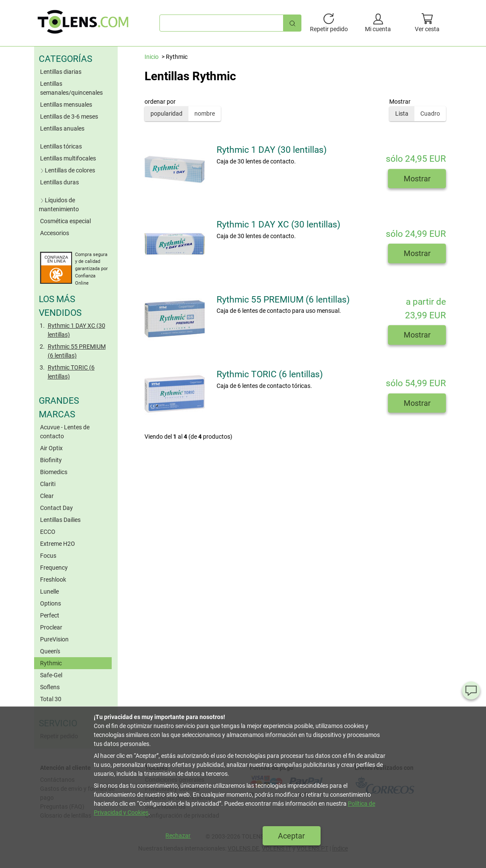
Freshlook (53, 580)
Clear (47, 496)
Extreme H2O (58, 544)
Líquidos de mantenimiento (59, 205)
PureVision (54, 639)
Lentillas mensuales (66, 105)
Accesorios (55, 233)
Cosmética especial (65, 221)
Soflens (50, 687)
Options (51, 603)
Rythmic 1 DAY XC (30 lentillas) (77, 330)
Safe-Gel (51, 675)
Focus (48, 556)
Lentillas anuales (62, 128)
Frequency (54, 568)
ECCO (48, 532)
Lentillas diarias (61, 72)
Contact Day (56, 508)
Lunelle (49, 591)
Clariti (48, 484)
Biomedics (54, 472)
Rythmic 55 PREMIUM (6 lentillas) (77, 351)
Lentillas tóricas (61, 146)
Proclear (51, 627)
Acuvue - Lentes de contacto (65, 432)
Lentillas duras (59, 182)
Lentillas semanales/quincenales (71, 88)
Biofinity (51, 460)
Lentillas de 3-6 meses (69, 117)
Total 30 (51, 699)
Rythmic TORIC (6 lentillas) (71, 372)
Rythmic (51, 663)
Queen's (50, 651)
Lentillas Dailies (60, 520)
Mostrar (417, 179)
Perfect (50, 615)
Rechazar (178, 836)
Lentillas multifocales (68, 158)
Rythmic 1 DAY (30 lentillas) (272, 150)
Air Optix (51, 448)
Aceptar (291, 836)
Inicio (152, 57)
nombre (205, 114)
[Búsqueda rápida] (292, 23)
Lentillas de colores (67, 170)
